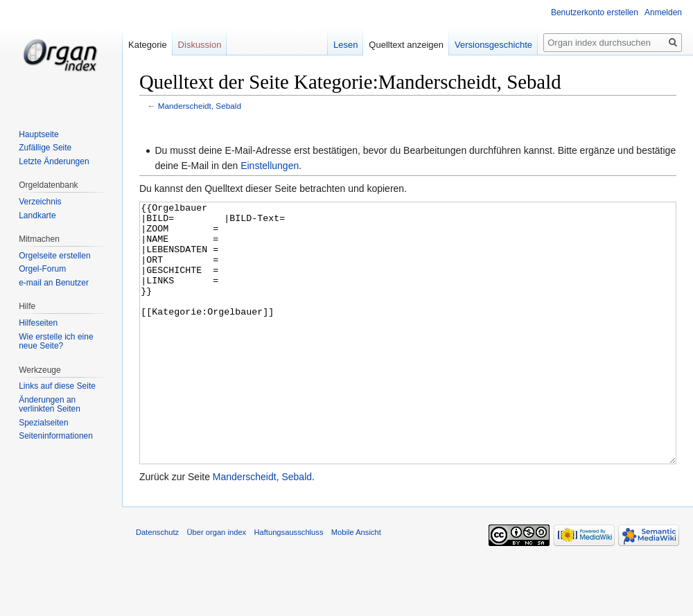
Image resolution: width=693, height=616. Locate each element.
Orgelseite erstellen (54, 256)
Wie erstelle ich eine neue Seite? (56, 342)
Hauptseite (38, 134)
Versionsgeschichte (493, 45)
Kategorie (148, 45)
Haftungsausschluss (288, 584)
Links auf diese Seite (57, 386)
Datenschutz (157, 584)
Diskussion (200, 45)
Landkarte (37, 215)
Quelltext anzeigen (406, 45)
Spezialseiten (43, 423)
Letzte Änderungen (54, 161)
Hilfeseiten (38, 323)
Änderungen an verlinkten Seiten (50, 405)
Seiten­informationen (56, 436)
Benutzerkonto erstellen (595, 12)
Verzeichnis (40, 202)
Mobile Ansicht (356, 584)
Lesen (345, 45)
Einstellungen (270, 166)
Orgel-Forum (42, 269)
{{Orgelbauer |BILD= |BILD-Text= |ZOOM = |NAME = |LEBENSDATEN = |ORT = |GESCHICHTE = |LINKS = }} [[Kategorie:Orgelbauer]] (408, 359)
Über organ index (216, 584)
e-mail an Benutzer (54, 283)
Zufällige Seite (45, 148)
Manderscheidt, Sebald (200, 106)
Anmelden (663, 12)
